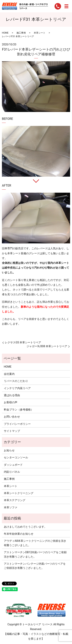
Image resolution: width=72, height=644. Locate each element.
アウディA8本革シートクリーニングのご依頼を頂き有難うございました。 (35, 543)
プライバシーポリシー (17, 424)
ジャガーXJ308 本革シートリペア (47, 346)
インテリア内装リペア (17, 388)
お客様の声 (11, 402)
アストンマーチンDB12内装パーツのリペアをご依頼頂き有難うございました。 (35, 554)
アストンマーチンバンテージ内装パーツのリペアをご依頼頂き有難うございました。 (35, 566)
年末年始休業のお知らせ (19, 534)
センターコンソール (16, 457)
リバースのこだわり (16, 381)
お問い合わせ (12, 417)
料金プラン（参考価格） (19, 410)
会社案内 (9, 374)
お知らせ (9, 450)
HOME (5, 33)
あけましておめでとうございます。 (25, 527)
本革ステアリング (15, 500)
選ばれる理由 (12, 395)
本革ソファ (11, 507)
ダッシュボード (13, 465)
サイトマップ (12, 431)
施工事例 (21, 33)
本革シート (40, 33)
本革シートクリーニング (19, 493)
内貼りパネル (12, 472)
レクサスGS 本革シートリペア (23, 342)
